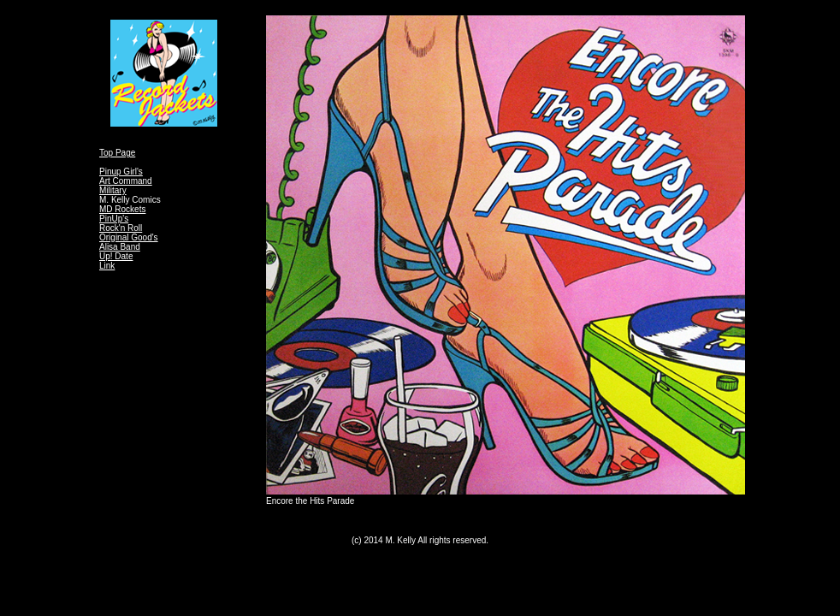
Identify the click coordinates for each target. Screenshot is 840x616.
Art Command (126, 181)
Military (113, 190)
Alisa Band (120, 247)
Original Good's (129, 237)
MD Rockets (122, 209)
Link (107, 266)
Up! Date (116, 256)
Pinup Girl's (121, 172)
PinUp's (114, 219)
